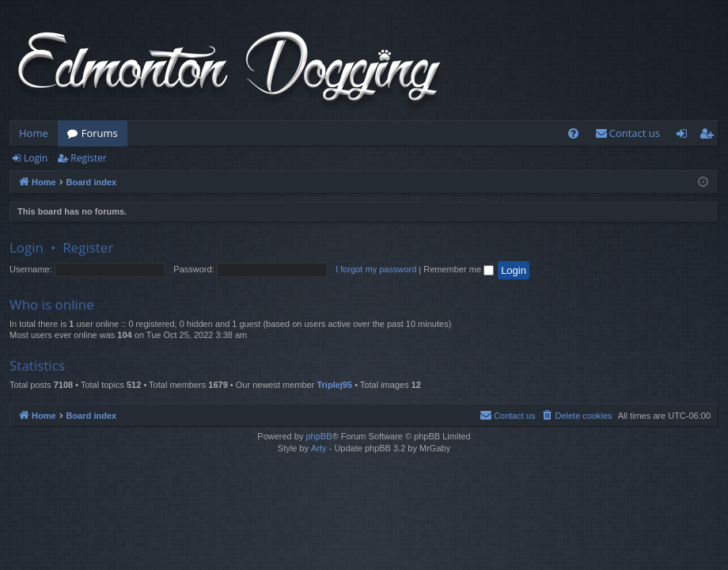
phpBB (318, 436)
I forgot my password (376, 269)
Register (88, 158)
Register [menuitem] (710, 136)
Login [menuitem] (685, 136)
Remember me (459, 269)
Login (36, 158)
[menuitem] (573, 133)
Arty (319, 448)
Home (34, 133)
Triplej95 (334, 385)
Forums (100, 133)
